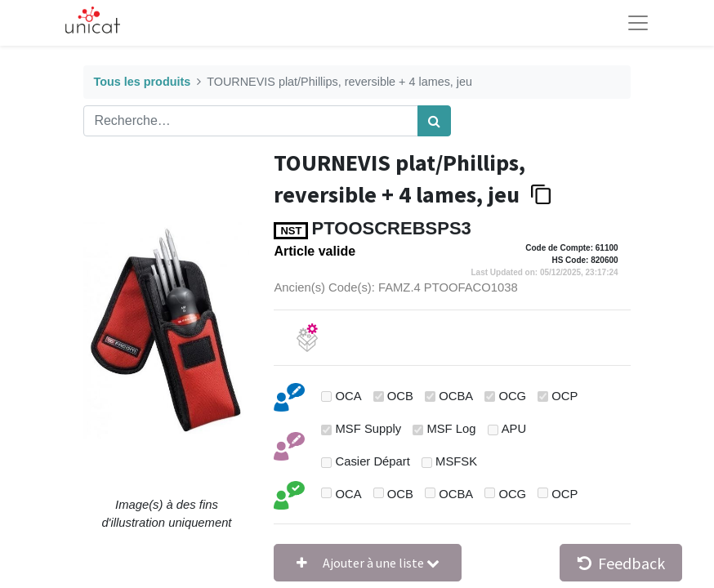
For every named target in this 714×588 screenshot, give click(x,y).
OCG (512, 396)
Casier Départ (373, 461)
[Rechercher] (434, 121)
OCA (349, 396)
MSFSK (456, 461)
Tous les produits (142, 82)
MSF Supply (369, 429)
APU (514, 429)
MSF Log (451, 429)
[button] (368, 563)
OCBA (456, 396)
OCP (565, 396)
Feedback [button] (621, 563)
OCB (400, 396)
